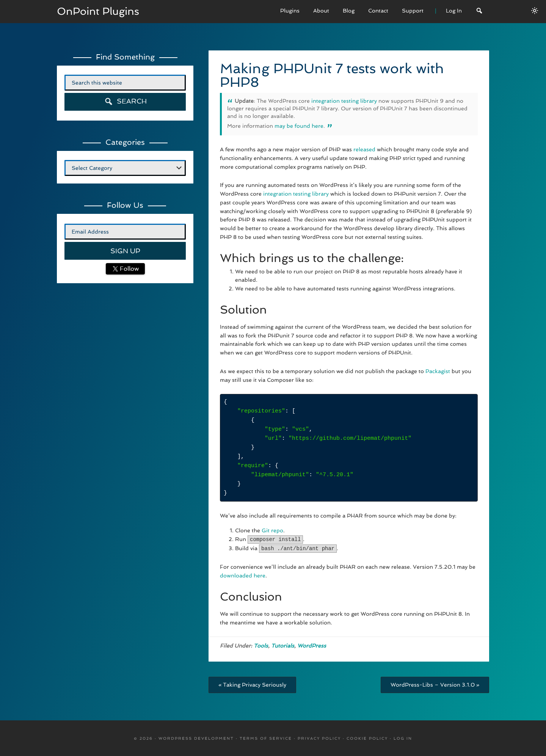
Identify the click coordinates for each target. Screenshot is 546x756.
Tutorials (283, 645)
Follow (129, 269)
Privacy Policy (319, 738)
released (364, 149)
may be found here (299, 126)
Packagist (439, 371)
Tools (261, 645)
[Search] (479, 12)
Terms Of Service (266, 738)
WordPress (312, 645)
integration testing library (344, 101)
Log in (403, 738)
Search (125, 101)
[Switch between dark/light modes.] (535, 11)
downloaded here (243, 575)
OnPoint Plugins (100, 11)
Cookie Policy (367, 738)
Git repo (272, 530)
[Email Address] (125, 232)
